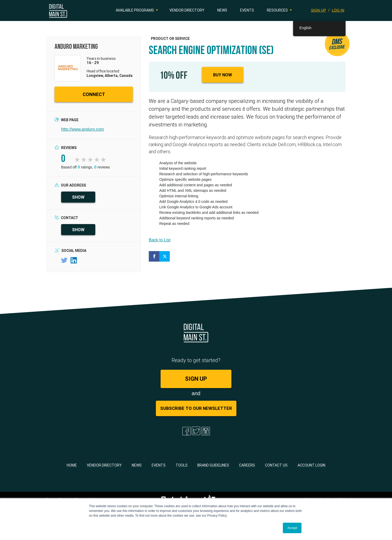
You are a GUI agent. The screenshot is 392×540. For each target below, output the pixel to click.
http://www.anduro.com (83, 129)
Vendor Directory (187, 10)
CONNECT (94, 94)
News (222, 10)
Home (72, 465)
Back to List (160, 240)
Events (247, 10)
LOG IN (338, 10)
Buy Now (223, 75)
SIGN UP (318, 10)
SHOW (78, 197)
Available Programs (135, 10)
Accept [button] (292, 528)
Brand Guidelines (213, 465)
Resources (277, 10)
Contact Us (276, 465)
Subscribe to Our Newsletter (196, 408)
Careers (247, 465)
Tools (182, 465)
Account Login (311, 465)
